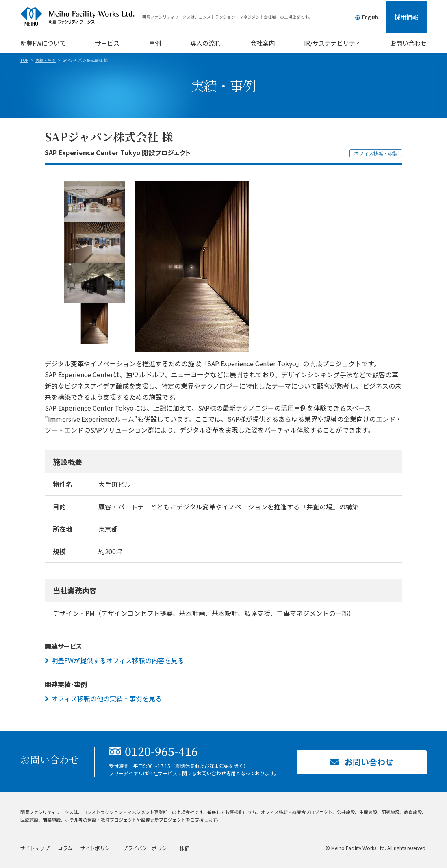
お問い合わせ (408, 43)
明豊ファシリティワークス (81, 17)
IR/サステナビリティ (332, 43)
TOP (24, 60)
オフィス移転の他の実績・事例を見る (106, 698)
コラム (65, 848)
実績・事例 (46, 60)
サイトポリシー (98, 848)
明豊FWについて (43, 43)
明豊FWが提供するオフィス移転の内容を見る (118, 660)
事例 (155, 43)
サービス (107, 43)
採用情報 (406, 17)
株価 (184, 848)
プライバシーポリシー (147, 848)
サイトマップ (35, 848)
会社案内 (263, 43)
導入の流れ (205, 43)
